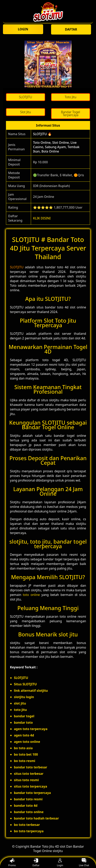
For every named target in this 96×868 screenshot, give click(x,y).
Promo (12, 863)
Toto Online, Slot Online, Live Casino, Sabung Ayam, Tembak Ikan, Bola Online (56, 147)
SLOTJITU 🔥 (42, 134)
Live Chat (84, 863)
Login (60, 863)
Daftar (36, 863)
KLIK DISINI (42, 218)
